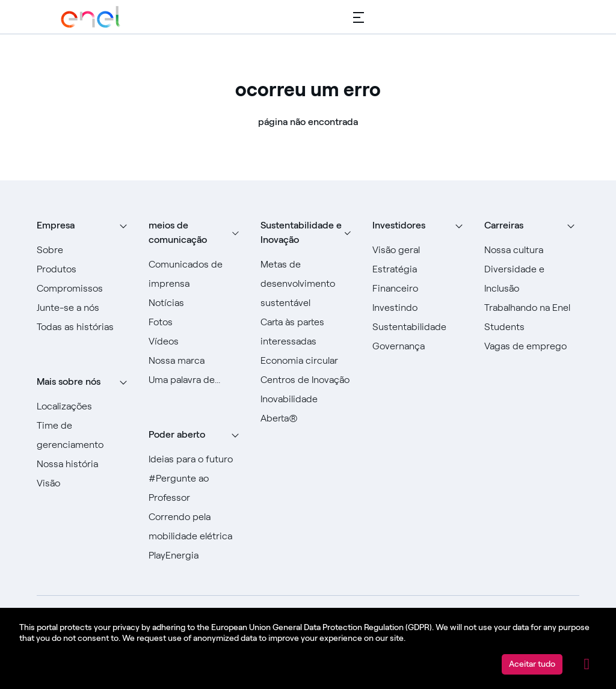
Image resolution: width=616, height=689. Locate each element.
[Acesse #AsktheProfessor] (196, 488)
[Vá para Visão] (84, 483)
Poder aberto (177, 434)
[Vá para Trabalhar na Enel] (532, 308)
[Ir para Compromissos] (84, 289)
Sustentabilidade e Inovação (301, 232)
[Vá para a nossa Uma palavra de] (196, 380)
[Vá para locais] (84, 406)
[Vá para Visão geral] (420, 250)
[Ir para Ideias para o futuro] (196, 459)
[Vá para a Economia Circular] (308, 361)
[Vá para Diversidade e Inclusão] (532, 279)
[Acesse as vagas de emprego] (532, 346)
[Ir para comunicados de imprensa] (196, 274)
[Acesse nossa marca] (196, 361)
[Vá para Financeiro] (420, 289)
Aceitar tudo (532, 664)
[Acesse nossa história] (84, 464)
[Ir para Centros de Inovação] (308, 380)
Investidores (399, 225)
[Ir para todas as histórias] (84, 327)
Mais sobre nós (69, 381)
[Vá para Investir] (420, 308)
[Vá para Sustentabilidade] (420, 327)
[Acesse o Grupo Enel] (91, 17)
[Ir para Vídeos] (196, 341)
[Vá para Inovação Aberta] (308, 409)
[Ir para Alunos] (532, 327)
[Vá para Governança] (420, 346)
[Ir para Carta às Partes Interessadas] (308, 332)
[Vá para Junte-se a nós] (84, 308)
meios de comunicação (178, 232)
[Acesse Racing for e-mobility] (196, 527)
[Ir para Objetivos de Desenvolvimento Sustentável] (308, 284)
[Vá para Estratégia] (420, 269)
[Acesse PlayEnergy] (196, 556)
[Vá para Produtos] (84, 269)
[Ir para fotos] (196, 322)
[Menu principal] (359, 17)
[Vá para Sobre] (84, 250)
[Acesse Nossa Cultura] (532, 250)
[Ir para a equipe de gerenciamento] (84, 435)
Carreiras (504, 225)
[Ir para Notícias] (196, 303)
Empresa (56, 225)
